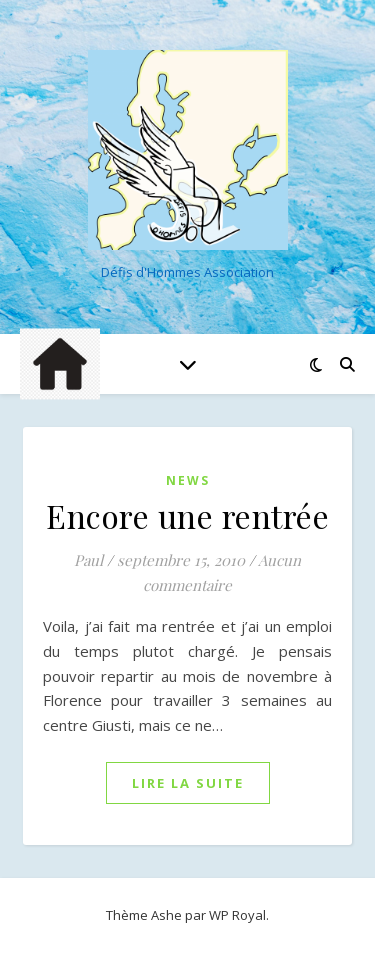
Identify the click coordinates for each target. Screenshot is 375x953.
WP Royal (237, 915)
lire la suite (188, 783)
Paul (88, 560)
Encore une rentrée (187, 515)
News (188, 480)
